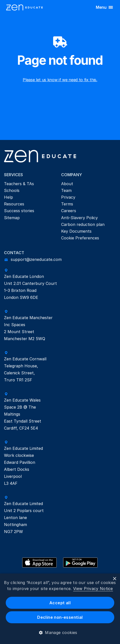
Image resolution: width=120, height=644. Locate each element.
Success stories (19, 211)
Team (66, 190)
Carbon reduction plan (83, 224)
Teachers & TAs (19, 184)
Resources (14, 204)
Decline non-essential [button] (60, 617)
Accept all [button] (60, 603)
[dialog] (60, 609)
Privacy (68, 197)
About (67, 184)
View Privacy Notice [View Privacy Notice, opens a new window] (93, 589)
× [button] (114, 579)
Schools (12, 190)
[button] (60, 633)
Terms (67, 204)
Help (8, 197)
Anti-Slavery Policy (79, 218)
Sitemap (12, 218)
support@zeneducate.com (36, 259)
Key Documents (76, 231)
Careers (69, 211)
